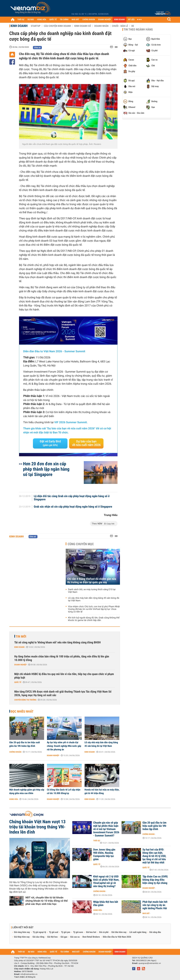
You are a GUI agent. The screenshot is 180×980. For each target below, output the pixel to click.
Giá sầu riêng (38, 937)
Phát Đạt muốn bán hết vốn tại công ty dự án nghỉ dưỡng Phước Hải (155, 905)
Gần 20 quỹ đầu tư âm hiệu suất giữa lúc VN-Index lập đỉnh (25, 744)
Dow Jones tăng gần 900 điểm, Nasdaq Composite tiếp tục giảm (104, 855)
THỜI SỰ (21, 20)
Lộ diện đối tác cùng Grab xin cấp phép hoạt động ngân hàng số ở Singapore (72, 498)
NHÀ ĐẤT (75, 20)
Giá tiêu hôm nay (119, 932)
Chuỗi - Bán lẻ (120, 26)
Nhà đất (146, 913)
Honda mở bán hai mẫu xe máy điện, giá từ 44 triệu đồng (102, 791)
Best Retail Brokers (91, 937)
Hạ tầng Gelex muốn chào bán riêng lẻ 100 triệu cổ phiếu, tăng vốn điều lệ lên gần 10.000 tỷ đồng (62, 658)
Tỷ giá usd (54, 932)
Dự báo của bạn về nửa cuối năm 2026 (86, 443)
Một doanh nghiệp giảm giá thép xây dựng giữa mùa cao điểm (27, 791)
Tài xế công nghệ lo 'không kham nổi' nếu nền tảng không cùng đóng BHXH (58, 642)
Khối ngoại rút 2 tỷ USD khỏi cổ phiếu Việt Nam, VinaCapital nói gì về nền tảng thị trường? (106, 881)
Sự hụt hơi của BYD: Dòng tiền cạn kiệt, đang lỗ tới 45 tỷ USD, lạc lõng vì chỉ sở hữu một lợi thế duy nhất (154, 856)
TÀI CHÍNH (64, 20)
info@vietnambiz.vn (29, 974)
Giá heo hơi (91, 932)
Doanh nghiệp (21, 665)
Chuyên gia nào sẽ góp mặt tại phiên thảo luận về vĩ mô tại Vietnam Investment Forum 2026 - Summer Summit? (106, 829)
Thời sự (97, 841)
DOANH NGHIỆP (105, 20)
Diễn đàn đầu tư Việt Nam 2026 (117, 937)
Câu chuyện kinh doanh (57, 26)
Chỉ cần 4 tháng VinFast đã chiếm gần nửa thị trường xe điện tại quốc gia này (92, 581)
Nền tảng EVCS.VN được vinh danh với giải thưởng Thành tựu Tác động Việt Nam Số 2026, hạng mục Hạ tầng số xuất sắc (63, 693)
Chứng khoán (15, 752)
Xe (133, 26)
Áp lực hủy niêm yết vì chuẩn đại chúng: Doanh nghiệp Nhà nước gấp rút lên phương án (64, 746)
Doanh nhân (101, 26)
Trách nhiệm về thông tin (25, 977)
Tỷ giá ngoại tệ (39, 932)
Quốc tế (18, 682)
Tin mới (21, 636)
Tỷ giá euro (78, 932)
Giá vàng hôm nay (22, 932)
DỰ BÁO (31, 20)
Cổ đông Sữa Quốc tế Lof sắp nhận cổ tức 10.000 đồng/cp (64, 791)
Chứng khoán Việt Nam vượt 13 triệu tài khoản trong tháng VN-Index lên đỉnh (37, 827)
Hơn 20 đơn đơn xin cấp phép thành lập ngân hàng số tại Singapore (46, 469)
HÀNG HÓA (42, 20)
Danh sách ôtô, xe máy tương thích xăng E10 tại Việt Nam (92, 591)
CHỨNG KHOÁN (89, 20)
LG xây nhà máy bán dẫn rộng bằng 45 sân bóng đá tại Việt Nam (94, 599)
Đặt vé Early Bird (50, 443)
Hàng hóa (14, 799)
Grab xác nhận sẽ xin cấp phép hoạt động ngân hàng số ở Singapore (73, 507)
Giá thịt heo (52, 937)
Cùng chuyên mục (81, 544)
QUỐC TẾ (53, 20)
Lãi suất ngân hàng (138, 932)
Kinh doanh (19, 26)
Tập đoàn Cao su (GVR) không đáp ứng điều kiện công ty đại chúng (155, 880)
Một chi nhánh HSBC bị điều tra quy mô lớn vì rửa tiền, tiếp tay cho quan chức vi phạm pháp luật (64, 676)
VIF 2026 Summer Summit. (71, 422)
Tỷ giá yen (66, 932)
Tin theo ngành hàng (138, 30)
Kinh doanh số (83, 26)
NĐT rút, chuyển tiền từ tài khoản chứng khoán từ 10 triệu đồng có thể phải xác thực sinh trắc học (47, 901)
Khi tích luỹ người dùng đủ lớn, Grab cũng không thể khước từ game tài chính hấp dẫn (94, 619)
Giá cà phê (104, 932)
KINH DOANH (119, 20)
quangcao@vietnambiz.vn (150, 963)
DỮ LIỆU (131, 20)
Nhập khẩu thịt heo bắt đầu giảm (106, 904)
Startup (36, 26)
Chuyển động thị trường (25, 700)
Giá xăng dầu (155, 932)
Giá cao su (75, 937)
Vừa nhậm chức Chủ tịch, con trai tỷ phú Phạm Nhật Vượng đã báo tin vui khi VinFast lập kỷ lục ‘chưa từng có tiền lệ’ (94, 609)
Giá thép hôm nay (22, 937)
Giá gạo (64, 937)
